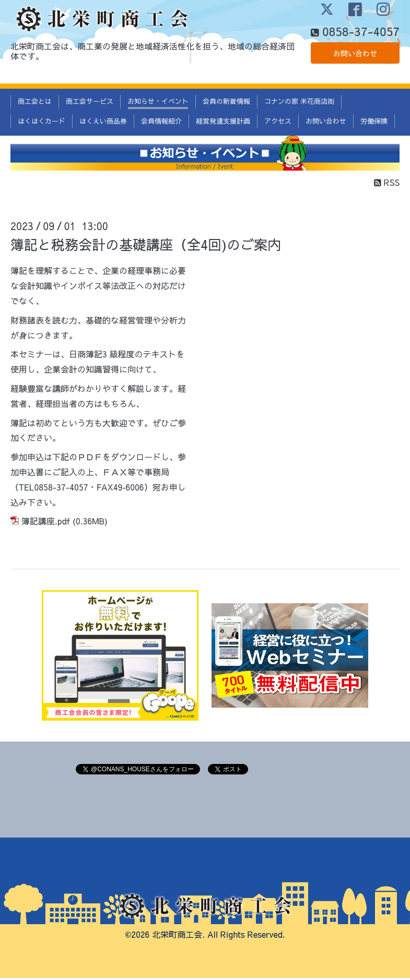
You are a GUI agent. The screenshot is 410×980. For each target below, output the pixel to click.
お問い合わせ (355, 73)
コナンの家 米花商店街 (299, 103)
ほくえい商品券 (103, 123)
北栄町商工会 (177, 936)
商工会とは (35, 103)
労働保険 (374, 123)
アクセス (278, 123)
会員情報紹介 (161, 123)
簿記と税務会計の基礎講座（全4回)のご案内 (146, 246)
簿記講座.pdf (46, 523)
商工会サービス (90, 103)
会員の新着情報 (226, 103)
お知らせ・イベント (158, 103)
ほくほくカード (42, 123)
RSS (387, 184)
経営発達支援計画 (223, 123)
